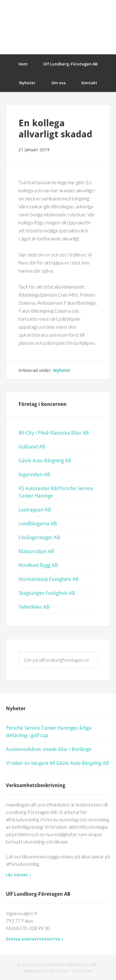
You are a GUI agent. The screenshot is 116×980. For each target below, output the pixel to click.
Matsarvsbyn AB (36, 551)
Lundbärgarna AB (38, 523)
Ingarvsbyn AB (34, 474)
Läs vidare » (19, 875)
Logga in (82, 971)
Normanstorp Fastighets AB (49, 579)
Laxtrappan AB (35, 509)
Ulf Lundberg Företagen (58, 27)
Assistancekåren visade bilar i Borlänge (49, 749)
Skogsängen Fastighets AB (47, 593)
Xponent (59, 971)
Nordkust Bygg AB (38, 565)
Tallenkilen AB (34, 607)
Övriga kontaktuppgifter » (35, 939)
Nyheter (62, 370)
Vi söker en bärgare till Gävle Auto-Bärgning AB (57, 763)
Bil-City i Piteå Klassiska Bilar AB (54, 433)
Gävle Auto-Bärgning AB (45, 460)
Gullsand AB (32, 446)
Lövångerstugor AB (39, 537)
